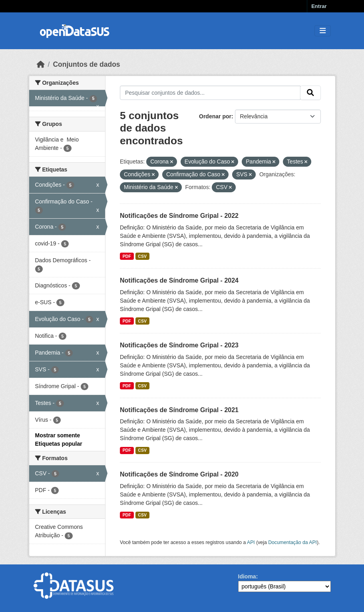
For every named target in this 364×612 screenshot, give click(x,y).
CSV (142, 256)
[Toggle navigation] (323, 31)
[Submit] (310, 93)
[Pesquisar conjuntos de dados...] (210, 93)
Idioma (247, 576)
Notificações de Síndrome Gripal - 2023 (179, 345)
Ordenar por (215, 116)
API (251, 542)
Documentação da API (292, 542)
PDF (127, 256)
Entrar (319, 6)
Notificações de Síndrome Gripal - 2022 (179, 216)
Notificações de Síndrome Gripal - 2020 (179, 474)
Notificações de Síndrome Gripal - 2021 (179, 410)
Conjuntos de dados (86, 64)
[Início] (41, 64)
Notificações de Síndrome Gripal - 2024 (179, 280)
